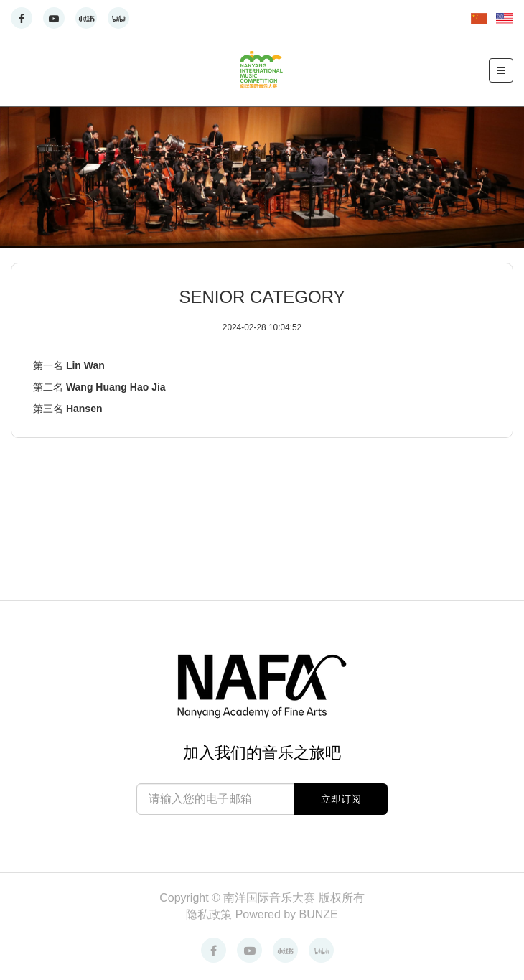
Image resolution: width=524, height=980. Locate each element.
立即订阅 (341, 799)
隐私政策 (210, 914)
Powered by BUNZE (287, 914)
